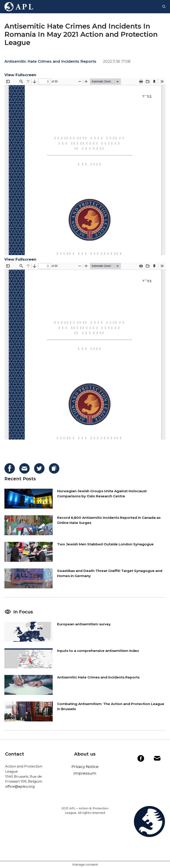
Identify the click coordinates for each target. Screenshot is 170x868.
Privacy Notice (85, 767)
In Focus (23, 612)
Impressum (85, 773)
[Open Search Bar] (164, 7)
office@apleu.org (20, 786)
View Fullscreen (20, 75)
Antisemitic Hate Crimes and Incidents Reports (50, 61)
